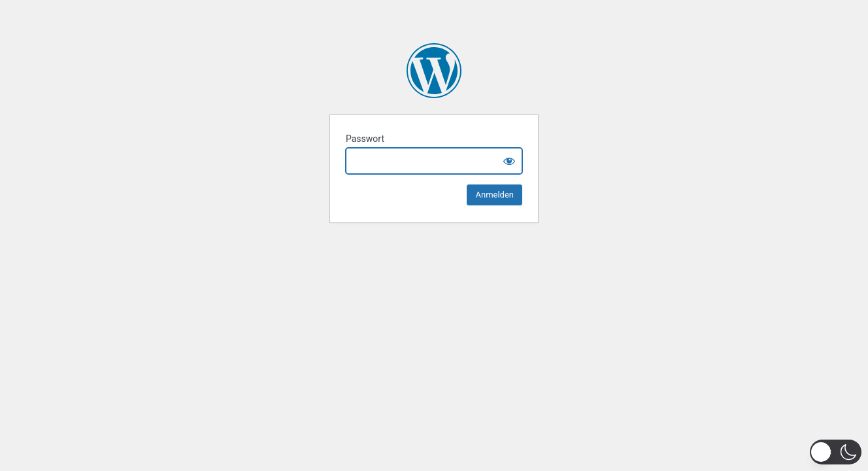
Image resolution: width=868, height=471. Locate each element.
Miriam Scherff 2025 (434, 71)
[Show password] (509, 161)
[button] (836, 452)
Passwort (365, 139)
